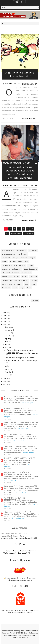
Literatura (34, 280)
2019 (5, 384)
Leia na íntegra (29, 118)
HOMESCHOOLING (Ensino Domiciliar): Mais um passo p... (21, 354)
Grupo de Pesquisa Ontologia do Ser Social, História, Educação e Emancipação (20, 552)
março (7, 369)
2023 (5, 322)
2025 (5, 316)
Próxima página (16, 233)
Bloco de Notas (21, 250)
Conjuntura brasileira (8, 254)
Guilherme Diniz (7, 277)
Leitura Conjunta (7, 280)
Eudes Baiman (17, 269)
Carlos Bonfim (33, 250)
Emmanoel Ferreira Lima (9, 265)
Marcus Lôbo (18, 284)
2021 (5, 379)
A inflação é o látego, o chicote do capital (19, 350)
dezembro (9, 327)
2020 (5, 381)
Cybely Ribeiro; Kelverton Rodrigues (24, 258)
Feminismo (16, 273)
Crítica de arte (6, 258)
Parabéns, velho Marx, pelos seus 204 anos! (20, 358)
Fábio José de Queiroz (30, 269)
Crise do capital (22, 254)
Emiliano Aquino (23, 262)
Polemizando (6, 288)
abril (7, 366)
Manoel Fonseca (7, 284)
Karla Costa (33, 277)
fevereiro (8, 372)
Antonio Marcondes (8, 250)
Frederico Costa (26, 273)
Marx (26, 284)
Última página (29, 233)
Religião (22, 288)
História (17, 277)
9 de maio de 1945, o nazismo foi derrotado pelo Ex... (21, 361)
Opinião (33, 284)
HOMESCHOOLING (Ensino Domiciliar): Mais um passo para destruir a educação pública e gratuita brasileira (20, 171)
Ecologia (4, 262)
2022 (5, 324)
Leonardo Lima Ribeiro (21, 280)
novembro (9, 330)
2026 (5, 313)
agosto (8, 339)
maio (7, 348)
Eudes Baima (6, 269)
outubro (8, 333)
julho (7, 342)
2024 (5, 319)
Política (8, 118)
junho (7, 345)
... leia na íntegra (27, 403)
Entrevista (22, 265)
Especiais (31, 265)
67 (7, 233)
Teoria (29, 288)
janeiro (8, 375)
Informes (24, 277)
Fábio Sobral (6, 273)
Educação (13, 262)
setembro (8, 336)
